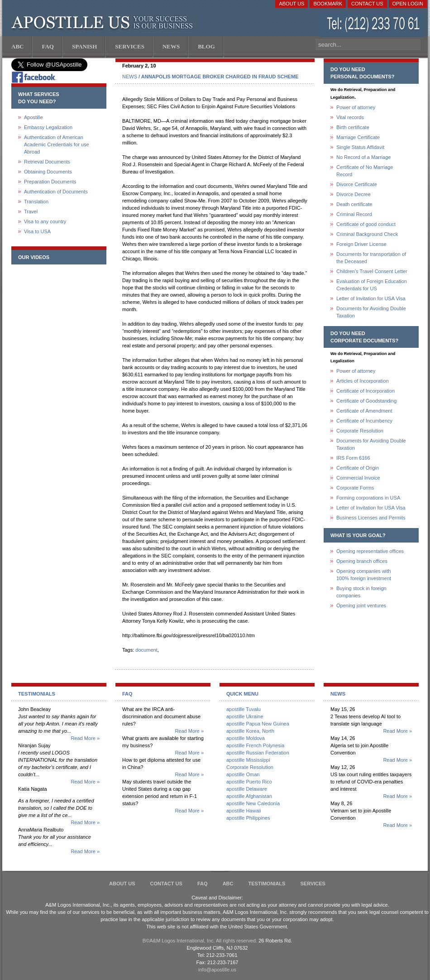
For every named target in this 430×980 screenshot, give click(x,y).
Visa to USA (37, 231)
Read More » (85, 738)
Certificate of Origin (358, 468)
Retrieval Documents (47, 162)
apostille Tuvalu (244, 709)
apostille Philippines (248, 818)
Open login (408, 4)
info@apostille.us (217, 970)
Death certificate (354, 204)
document (146, 650)
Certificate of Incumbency (364, 421)
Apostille (33, 117)
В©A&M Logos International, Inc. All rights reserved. (200, 941)
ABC (228, 884)
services (313, 884)
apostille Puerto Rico (249, 782)
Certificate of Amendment (364, 411)
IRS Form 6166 (353, 458)
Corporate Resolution (360, 431)
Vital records (350, 117)
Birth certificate (353, 127)
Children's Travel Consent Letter (372, 271)
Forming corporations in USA (368, 498)
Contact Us (367, 4)
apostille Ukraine (245, 716)
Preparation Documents (50, 182)
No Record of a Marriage (363, 157)
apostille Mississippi (248, 760)
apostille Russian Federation (258, 753)
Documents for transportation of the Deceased (371, 258)
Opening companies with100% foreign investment (364, 575)
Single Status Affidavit (360, 147)
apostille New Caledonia (253, 803)
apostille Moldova (246, 738)
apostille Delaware (247, 789)
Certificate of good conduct (366, 224)
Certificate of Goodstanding (366, 401)
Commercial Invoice (358, 478)
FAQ (203, 884)
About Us (291, 4)
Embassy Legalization (48, 127)
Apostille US (104, 23)
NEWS (130, 77)
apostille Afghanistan (249, 796)
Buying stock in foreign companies (361, 592)
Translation (36, 202)
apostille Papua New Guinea (258, 724)
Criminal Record (354, 214)
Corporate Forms (355, 488)
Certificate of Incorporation (365, 391)
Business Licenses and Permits (371, 518)
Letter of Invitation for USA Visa (371, 298)
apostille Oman (243, 774)
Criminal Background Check (367, 234)
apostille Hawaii (244, 811)
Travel (31, 211)
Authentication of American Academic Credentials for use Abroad (57, 144)
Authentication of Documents (56, 192)
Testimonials (267, 884)
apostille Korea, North (250, 731)
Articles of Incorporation (363, 381)
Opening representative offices (370, 551)
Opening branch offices (362, 561)
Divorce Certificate (357, 184)
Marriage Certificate (358, 137)
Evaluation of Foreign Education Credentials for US (372, 285)
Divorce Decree (354, 194)
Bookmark (328, 4)
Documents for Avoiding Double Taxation (371, 312)
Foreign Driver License (361, 244)
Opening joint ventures (361, 605)
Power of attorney (356, 107)
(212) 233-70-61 (374, 25)
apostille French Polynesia (255, 745)
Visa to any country (45, 221)
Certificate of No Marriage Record (365, 171)
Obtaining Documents (48, 172)
